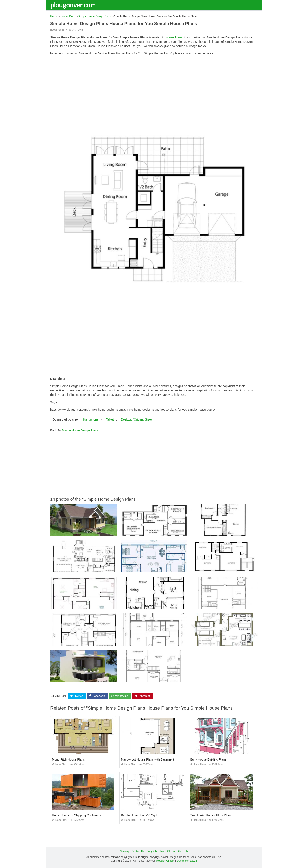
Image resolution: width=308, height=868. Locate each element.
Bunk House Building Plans (208, 759)
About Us (183, 851)
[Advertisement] (154, 89)
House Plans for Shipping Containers (77, 815)
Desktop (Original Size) (136, 419)
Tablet (110, 419)
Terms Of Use (167, 851)
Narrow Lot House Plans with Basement (147, 759)
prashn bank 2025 (187, 861)
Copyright (152, 851)
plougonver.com (73, 5)
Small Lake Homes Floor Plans (211, 815)
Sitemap (125, 851)
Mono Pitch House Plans (68, 759)
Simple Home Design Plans (80, 430)
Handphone (91, 419)
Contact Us (138, 851)
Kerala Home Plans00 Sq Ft (140, 815)
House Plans (57, 30)
